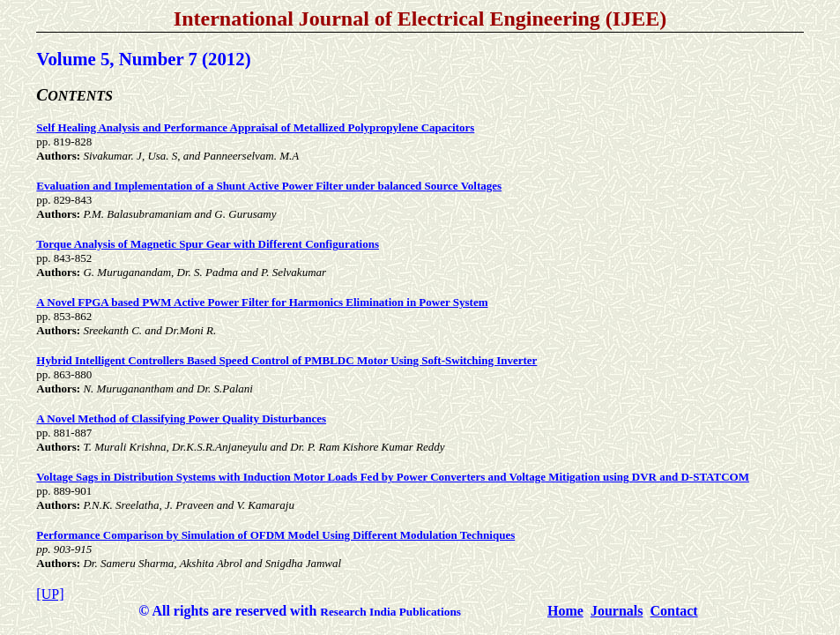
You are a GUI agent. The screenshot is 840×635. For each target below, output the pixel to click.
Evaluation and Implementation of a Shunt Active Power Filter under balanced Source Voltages (269, 186)
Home (565, 611)
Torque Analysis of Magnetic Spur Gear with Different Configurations (208, 244)
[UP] (50, 594)
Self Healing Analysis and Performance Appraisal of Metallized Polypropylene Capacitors (255, 127)
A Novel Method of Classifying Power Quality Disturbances (181, 418)
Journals (617, 611)
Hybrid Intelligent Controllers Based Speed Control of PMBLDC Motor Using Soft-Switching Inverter (286, 360)
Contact (673, 611)
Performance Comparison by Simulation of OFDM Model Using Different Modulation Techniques (275, 535)
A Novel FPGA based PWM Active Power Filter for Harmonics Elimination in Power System (262, 302)
